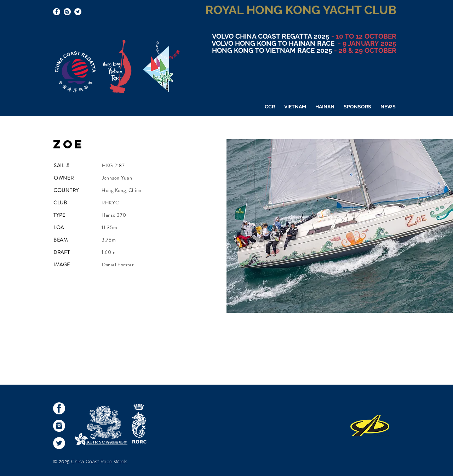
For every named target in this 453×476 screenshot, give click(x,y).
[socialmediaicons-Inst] (67, 12)
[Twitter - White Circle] (78, 12)
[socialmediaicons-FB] (57, 12)
